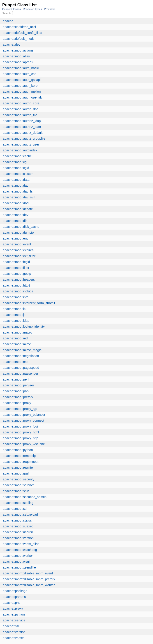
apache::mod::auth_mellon (22, 92)
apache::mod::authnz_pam (22, 127)
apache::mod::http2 (16, 285)
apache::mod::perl (16, 379)
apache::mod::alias (16, 56)
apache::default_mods (19, 39)
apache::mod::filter (16, 268)
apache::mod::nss (15, 362)
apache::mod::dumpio (18, 233)
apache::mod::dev (16, 215)
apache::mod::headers (19, 280)
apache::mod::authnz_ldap (22, 121)
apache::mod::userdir (18, 532)
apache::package (15, 591)
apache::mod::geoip (17, 274)
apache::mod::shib (16, 491)
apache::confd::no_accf (19, 27)
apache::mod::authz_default (23, 133)
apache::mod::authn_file (20, 115)
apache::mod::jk (14, 315)
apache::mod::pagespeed (21, 368)
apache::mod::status (17, 520)
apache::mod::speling (18, 503)
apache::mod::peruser (18, 385)
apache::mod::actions (18, 50)
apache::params (14, 597)
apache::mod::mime (17, 344)
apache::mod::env (16, 238)
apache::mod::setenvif (19, 485)
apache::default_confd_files (22, 33)
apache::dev (12, 45)
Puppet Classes (12, 9)
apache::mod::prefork (18, 397)
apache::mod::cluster (18, 174)
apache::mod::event (17, 244)
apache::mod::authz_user (21, 144)
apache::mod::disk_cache (21, 227)
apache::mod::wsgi (16, 562)
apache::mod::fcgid (16, 262)
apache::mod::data (16, 180)
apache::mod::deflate (18, 209)
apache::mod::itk (15, 309)
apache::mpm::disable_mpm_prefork (29, 579)
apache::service (14, 620)
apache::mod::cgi (15, 162)
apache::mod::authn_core (21, 103)
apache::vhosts (14, 638)
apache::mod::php (16, 391)
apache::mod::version (18, 538)
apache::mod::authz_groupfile (24, 139)
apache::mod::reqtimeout (21, 462)
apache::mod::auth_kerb (20, 86)
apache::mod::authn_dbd (21, 109)
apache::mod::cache (17, 156)
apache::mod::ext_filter (19, 256)
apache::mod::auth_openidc (23, 97)
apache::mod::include (18, 291)
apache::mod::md (15, 338)
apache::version (14, 632)
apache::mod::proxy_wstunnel (24, 444)
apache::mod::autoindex (20, 150)
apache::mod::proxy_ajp (20, 409)
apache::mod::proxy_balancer (24, 415)
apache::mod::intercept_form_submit (29, 303)
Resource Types (33, 9)
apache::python (14, 614)
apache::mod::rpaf (16, 473)
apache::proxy (13, 609)
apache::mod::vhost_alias (21, 544)
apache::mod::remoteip (19, 456)
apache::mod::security (19, 479)
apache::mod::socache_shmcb (25, 497)
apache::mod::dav (16, 186)
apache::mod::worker (18, 556)
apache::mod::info (16, 297)
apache (8, 21)
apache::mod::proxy (17, 403)
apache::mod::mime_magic (22, 350)
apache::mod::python (18, 450)
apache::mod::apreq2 (18, 62)
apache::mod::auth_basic (21, 68)
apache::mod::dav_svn (19, 197)
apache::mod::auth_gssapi (22, 80)
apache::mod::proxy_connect (23, 421)
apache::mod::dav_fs (18, 191)
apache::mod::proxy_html (21, 432)
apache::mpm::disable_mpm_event (28, 573)
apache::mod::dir (15, 221)
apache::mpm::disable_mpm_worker (29, 585)
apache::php (12, 603)
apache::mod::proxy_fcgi (20, 426)
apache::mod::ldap (16, 321)
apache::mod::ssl (15, 509)
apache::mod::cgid (16, 168)
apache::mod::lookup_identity (24, 327)
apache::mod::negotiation (21, 356)
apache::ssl (11, 626)
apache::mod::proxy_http (20, 438)
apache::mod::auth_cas (20, 74)
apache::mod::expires (18, 250)
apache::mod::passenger (20, 374)
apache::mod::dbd (16, 203)
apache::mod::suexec (18, 526)
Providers (50, 9)
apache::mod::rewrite (18, 468)
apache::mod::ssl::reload (20, 515)
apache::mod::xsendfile (19, 567)
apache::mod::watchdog (20, 550)
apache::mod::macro (17, 332)
